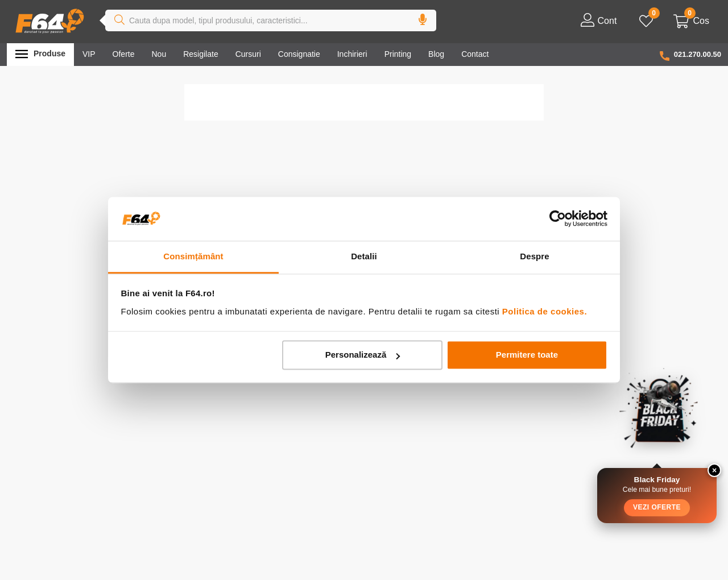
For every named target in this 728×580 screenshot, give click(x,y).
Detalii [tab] (364, 256)
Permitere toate (527, 355)
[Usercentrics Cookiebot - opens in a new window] (558, 219)
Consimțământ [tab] (193, 256)
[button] (423, 21)
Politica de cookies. (545, 311)
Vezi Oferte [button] (657, 507)
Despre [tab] (534, 256)
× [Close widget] (714, 470)
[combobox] (271, 21)
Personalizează (363, 355)
